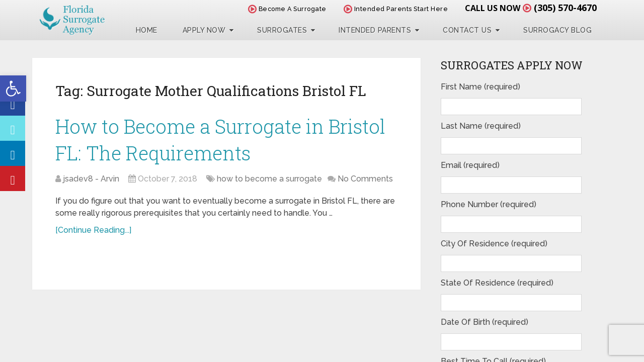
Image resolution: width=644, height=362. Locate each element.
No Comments (365, 179)
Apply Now (204, 30)
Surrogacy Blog (557, 30)
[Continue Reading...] (93, 230)
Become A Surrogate (287, 9)
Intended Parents (375, 30)
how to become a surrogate (269, 179)
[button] (13, 88)
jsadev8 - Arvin (91, 179)
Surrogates (282, 30)
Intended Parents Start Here (396, 9)
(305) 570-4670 (565, 8)
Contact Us (467, 30)
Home (147, 30)
